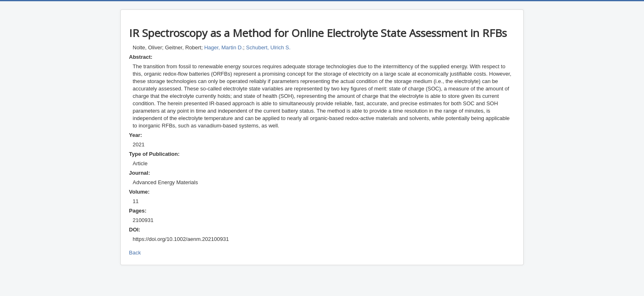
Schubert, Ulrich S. (268, 47)
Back (135, 253)
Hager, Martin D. (224, 47)
